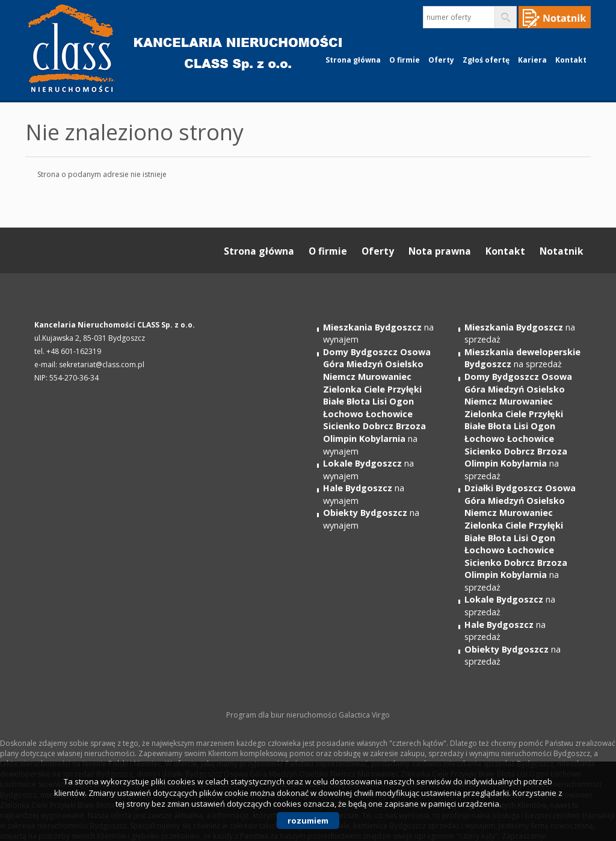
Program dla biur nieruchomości (282, 715)
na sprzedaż (522, 358)
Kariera (532, 60)
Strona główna (353, 60)
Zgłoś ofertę (486, 60)
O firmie (405, 60)
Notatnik (562, 251)
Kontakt (571, 60)
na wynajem (377, 402)
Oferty (441, 60)
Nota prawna (440, 251)
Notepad (555, 17)
